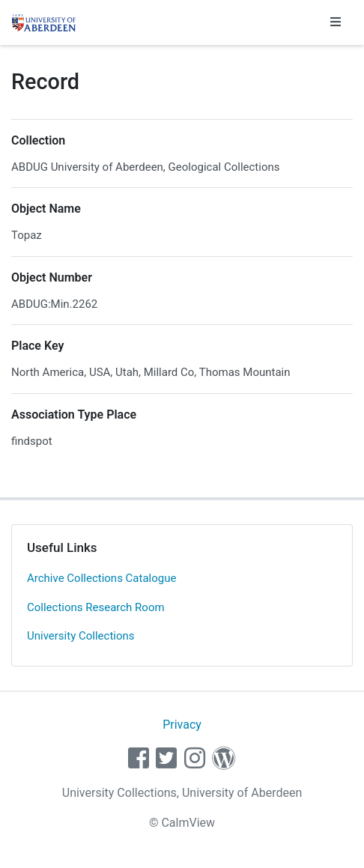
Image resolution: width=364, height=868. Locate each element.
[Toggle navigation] (336, 22)
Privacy (182, 725)
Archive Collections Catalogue (101, 578)
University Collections (81, 636)
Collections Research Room (96, 607)
